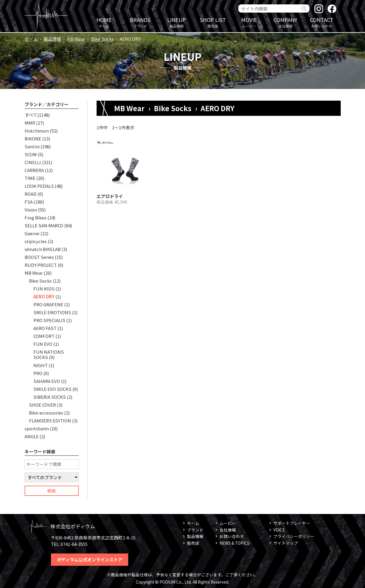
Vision (31, 210)
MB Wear (76, 39)
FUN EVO (43, 344)
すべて (31, 115)
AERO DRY (44, 296)
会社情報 (285, 22)
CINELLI (33, 162)
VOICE (279, 530)
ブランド (140, 22)
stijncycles (36, 241)
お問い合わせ (322, 22)
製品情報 (176, 22)
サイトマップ (286, 543)
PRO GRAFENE (48, 304)
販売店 (213, 22)
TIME (30, 178)
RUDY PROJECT (41, 265)
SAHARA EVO (47, 381)
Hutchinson (37, 131)
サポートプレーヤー (292, 523)
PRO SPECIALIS (49, 320)
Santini (32, 146)
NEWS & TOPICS (234, 543)
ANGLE (32, 436)
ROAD (31, 194)
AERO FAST (45, 328)
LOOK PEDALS (39, 186)
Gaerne (32, 233)
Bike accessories (46, 413)
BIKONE (33, 139)
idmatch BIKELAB (43, 249)
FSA (29, 202)
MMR (30, 123)
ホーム (104, 22)
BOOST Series (39, 257)
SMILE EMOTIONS (52, 312)
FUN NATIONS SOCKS (49, 354)
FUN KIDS (44, 289)
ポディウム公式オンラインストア (90, 559)
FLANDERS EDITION (50, 421)
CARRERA (34, 170)
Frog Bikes (36, 218)
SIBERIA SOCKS (50, 397)
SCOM (31, 154)
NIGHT (41, 365)
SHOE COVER (42, 405)
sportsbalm (37, 428)
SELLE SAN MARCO (44, 225)
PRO (38, 373)
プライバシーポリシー (294, 536)
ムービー (249, 22)
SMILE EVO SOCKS (52, 389)
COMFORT (44, 336)
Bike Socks (102, 39)
